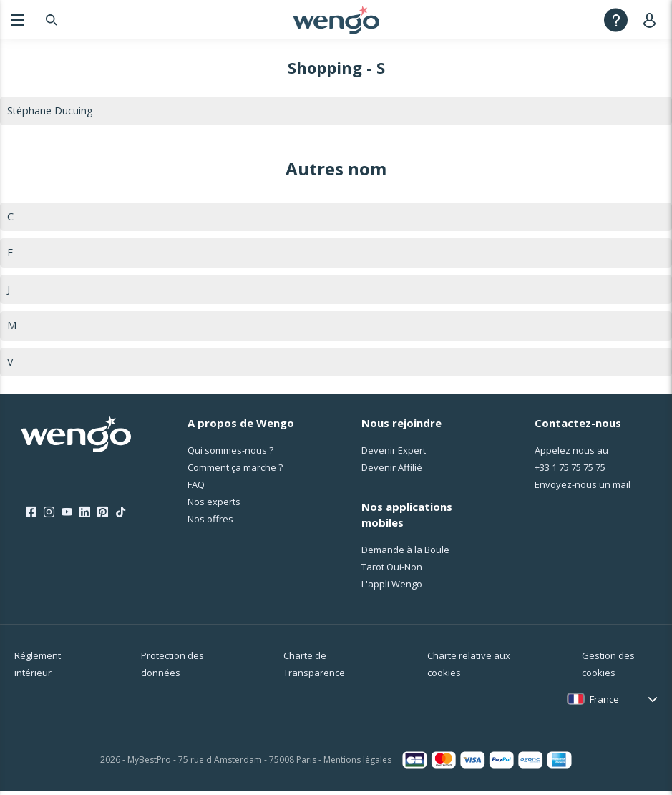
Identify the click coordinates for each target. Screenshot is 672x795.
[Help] (616, 20)
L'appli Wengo (392, 588)
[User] (652, 20)
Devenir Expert (394, 454)
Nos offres (210, 523)
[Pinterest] (103, 517)
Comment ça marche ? (235, 472)
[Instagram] (49, 517)
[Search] (52, 20)
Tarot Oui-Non (392, 571)
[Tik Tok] (121, 517)
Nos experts (214, 506)
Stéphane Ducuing (51, 111)
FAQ (196, 489)
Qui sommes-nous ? (230, 454)
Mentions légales (357, 764)
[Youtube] (67, 517)
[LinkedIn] (85, 517)
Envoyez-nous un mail (583, 489)
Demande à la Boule (405, 554)
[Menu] (18, 20)
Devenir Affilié (392, 472)
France (604, 703)
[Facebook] (31, 517)
